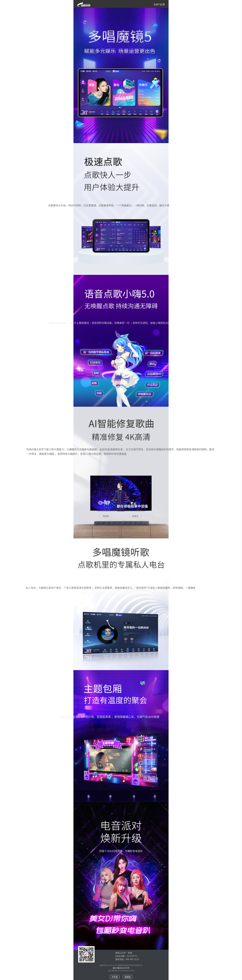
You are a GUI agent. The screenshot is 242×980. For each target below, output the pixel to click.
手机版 (115, 977)
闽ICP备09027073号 (121, 968)
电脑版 (128, 977)
